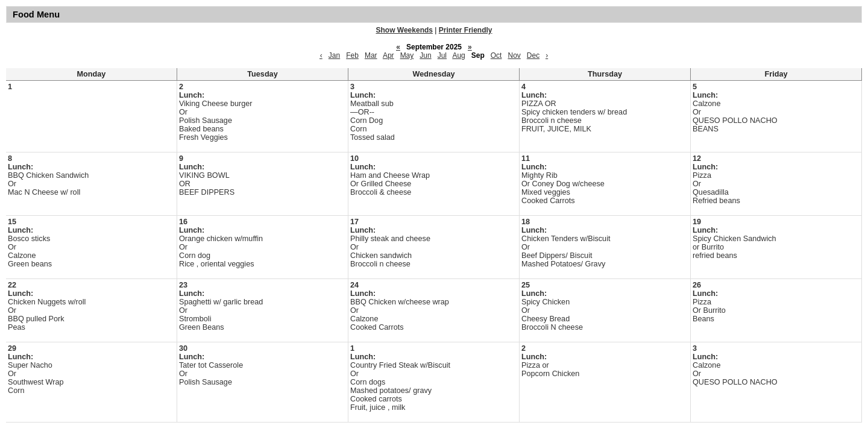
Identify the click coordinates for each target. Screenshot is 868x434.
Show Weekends (404, 30)
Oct (496, 55)
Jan (334, 55)
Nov (514, 55)
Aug (458, 55)
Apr (388, 55)
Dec (533, 55)
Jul (442, 55)
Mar (371, 55)
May (407, 55)
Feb (352, 55)
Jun (425, 55)
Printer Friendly (466, 30)
